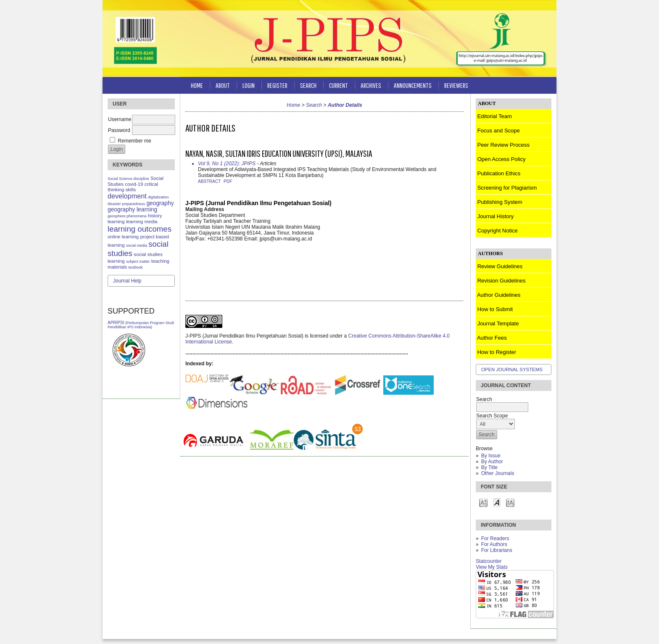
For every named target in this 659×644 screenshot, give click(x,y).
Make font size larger (510, 502)
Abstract (209, 181)
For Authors (494, 544)
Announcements (413, 85)
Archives (371, 85)
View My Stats (492, 567)
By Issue (491, 456)
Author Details (345, 105)
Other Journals (498, 473)
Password (119, 130)
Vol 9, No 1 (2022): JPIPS (227, 164)
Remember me (134, 141)
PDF (228, 181)
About (223, 85)
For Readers (495, 538)
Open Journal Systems (512, 370)
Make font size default (497, 502)
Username (120, 119)
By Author (492, 462)
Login (249, 85)
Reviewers (456, 85)
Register (277, 85)
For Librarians (497, 550)
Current (339, 85)
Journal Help (127, 281)
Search (308, 85)
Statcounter (489, 561)
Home (197, 85)
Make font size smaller (483, 502)
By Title (489, 467)
